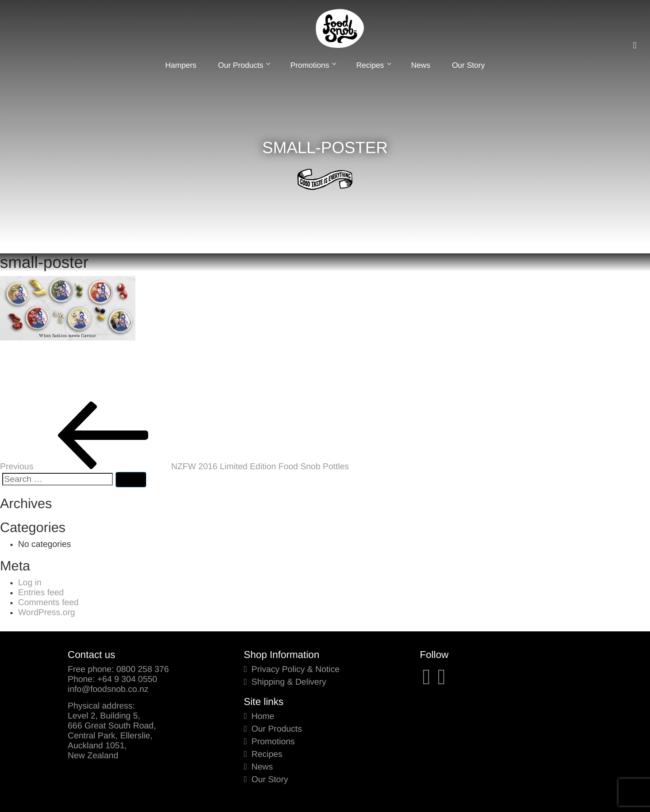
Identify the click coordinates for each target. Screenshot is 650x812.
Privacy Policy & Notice (295, 670)
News (421, 65)
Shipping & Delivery (289, 682)
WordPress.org (46, 613)
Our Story (468, 65)
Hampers (181, 65)
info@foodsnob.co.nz (108, 689)
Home (263, 716)
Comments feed (48, 603)
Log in (30, 583)
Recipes (373, 65)
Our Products (243, 65)
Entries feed (41, 593)
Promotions (312, 65)
